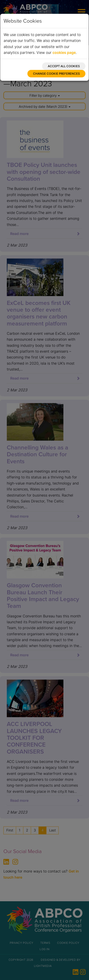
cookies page (64, 52)
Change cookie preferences (56, 74)
